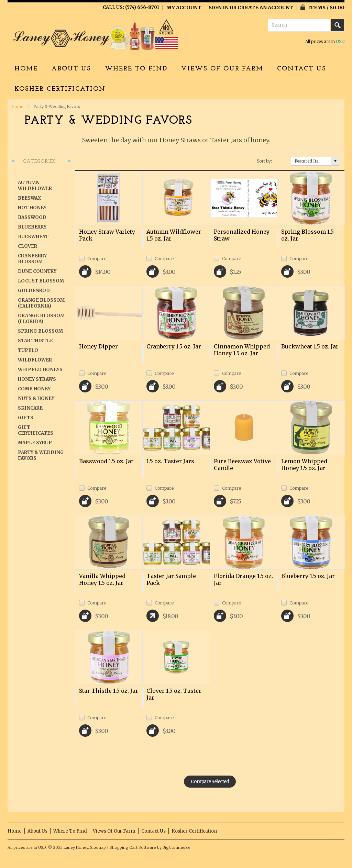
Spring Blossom (40, 331)
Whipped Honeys (40, 370)
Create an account (265, 8)
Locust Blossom (41, 281)
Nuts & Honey (36, 398)
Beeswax (29, 198)
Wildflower (35, 360)
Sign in (219, 8)
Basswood (32, 217)
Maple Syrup (35, 443)
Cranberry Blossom (32, 259)
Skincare (30, 408)
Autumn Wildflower (35, 186)
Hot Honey (32, 208)
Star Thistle (35, 341)
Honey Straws (37, 379)
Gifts (26, 418)
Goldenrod (34, 291)
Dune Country (37, 271)
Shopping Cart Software (133, 847)
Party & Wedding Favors (41, 455)
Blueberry (32, 227)
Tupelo (28, 350)
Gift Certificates (36, 430)
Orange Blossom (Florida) (41, 319)
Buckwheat (33, 237)
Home (18, 107)
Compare (97, 258)
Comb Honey (34, 389)
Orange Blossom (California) (41, 303)
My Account (184, 8)
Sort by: (264, 161)
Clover (27, 246)
